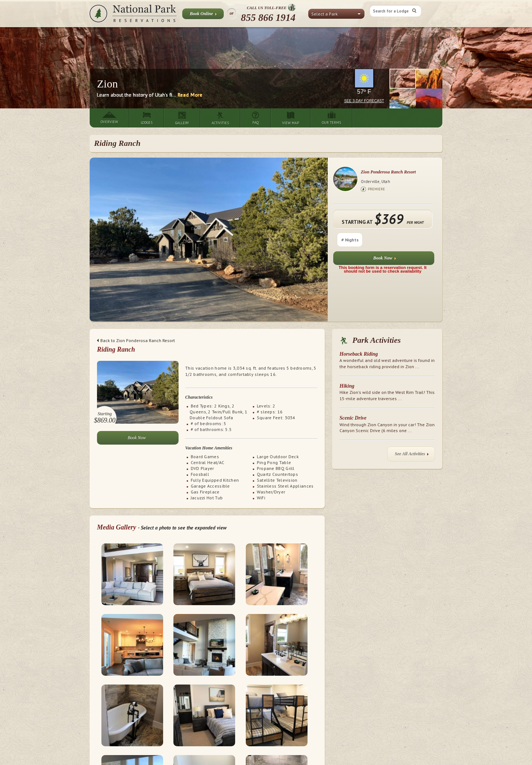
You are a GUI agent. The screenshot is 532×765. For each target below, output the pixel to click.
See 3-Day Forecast (364, 101)
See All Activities (412, 455)
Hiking (347, 386)
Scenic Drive (353, 418)
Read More (190, 95)
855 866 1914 (268, 18)
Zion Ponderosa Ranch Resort (388, 172)
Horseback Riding (359, 354)
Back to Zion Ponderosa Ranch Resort (136, 340)
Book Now (385, 260)
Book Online (203, 15)
